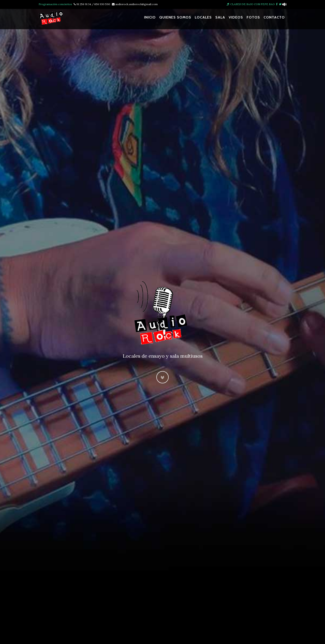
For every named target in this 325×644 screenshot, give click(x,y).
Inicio (150, 20)
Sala (220, 20)
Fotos (253, 20)
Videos (236, 20)
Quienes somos (175, 20)
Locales (203, 20)
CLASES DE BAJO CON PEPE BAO (251, 4)
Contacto (274, 20)
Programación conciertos (55, 4)
